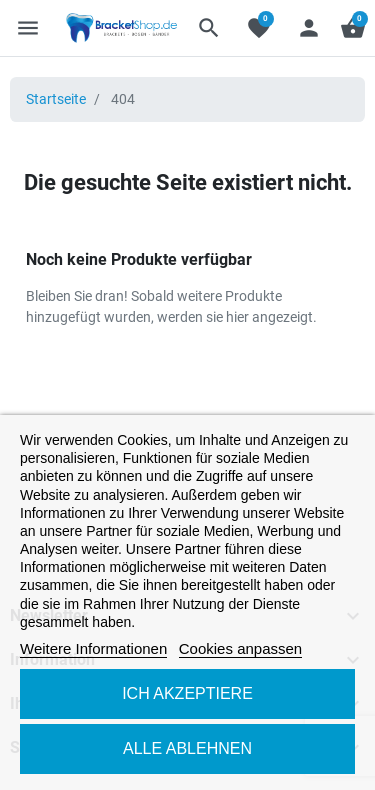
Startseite (56, 99)
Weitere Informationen (93, 648)
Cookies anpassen (240, 648)
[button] (209, 28)
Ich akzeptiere (187, 693)
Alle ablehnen (187, 748)
